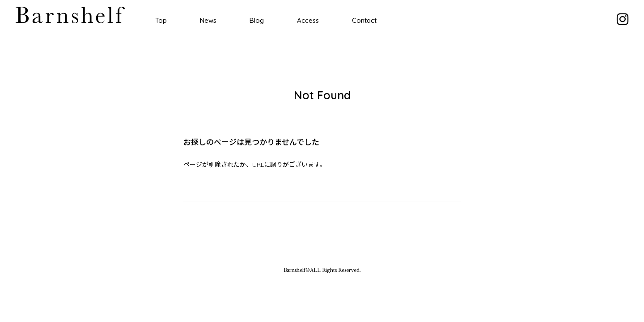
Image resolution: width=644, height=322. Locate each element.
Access (308, 20)
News (208, 20)
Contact (364, 20)
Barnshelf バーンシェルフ (70, 15)
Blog (257, 20)
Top (161, 20)
